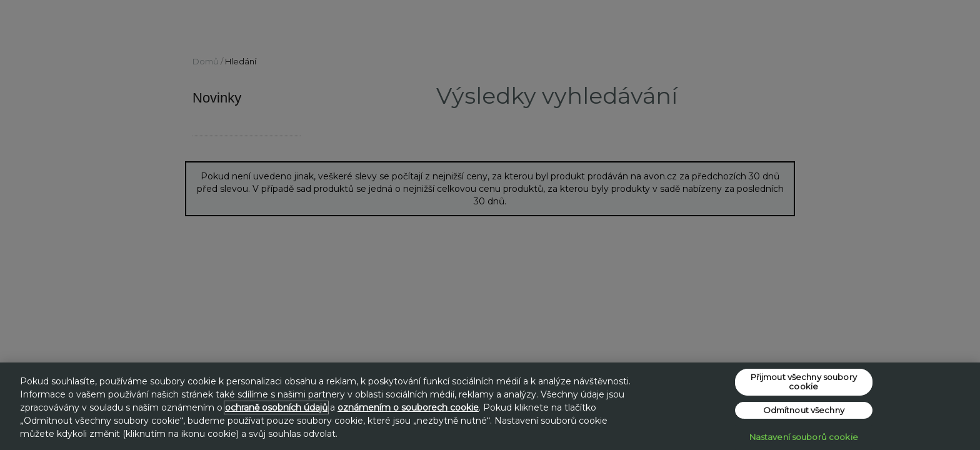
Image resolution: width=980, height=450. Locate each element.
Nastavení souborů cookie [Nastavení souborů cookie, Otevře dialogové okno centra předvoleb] (804, 437)
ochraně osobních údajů (276, 407)
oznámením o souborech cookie (408, 407)
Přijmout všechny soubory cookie (804, 382)
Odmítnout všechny (804, 410)
